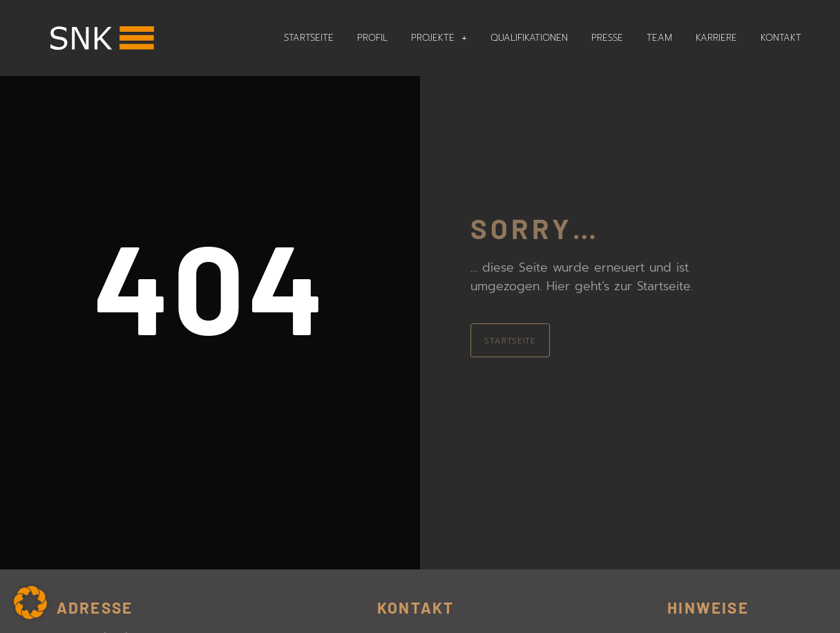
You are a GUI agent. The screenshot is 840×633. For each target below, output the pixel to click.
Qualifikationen (529, 38)
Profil (372, 38)
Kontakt (781, 38)
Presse (607, 38)
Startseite (309, 38)
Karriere (716, 38)
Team (659, 38)
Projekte (439, 38)
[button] (30, 603)
